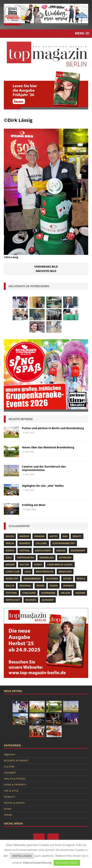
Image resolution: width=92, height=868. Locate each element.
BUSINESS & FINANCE (16, 760)
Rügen (54, 586)
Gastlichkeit (43, 551)
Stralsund (29, 593)
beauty (77, 536)
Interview (65, 558)
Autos (53, 536)
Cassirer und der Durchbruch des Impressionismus (44, 468)
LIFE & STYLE (11, 791)
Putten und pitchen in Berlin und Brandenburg (53, 428)
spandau (69, 586)
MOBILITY (9, 797)
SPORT (8, 809)
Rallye (10, 586)
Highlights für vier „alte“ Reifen (43, 486)
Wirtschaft (13, 600)
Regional (25, 586)
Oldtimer (52, 579)
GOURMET (10, 773)
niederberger (32, 579)
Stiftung (11, 593)
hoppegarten (25, 558)
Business (25, 543)
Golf (9, 558)
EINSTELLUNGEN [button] (22, 856)
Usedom (80, 593)
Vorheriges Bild (46, 267)
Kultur (24, 565)
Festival (25, 551)
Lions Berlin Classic (60, 565)
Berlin (10, 543)
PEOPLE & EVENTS (14, 803)
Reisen (40, 586)
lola (28, 572)
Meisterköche (45, 572)
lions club (13, 572)
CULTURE (9, 767)
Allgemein (10, 754)
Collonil (41, 543)
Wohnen (31, 600)
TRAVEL (8, 815)
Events (10, 551)
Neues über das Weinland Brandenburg (48, 447)
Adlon (10, 536)
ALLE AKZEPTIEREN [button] (67, 863)
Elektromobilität (64, 543)
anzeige (24, 536)
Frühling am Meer (34, 505)
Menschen (65, 572)
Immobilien (46, 558)
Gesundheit (78, 551)
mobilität (12, 579)
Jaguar (10, 565)
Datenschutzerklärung (37, 862)
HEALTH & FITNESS (15, 779)
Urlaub (65, 593)
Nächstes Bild (46, 271)
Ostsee (67, 579)
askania (39, 536)
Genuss (61, 551)
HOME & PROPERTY (15, 785)
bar (65, 536)
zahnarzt (48, 600)
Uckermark (48, 593)
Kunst (38, 565)
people (81, 579)
